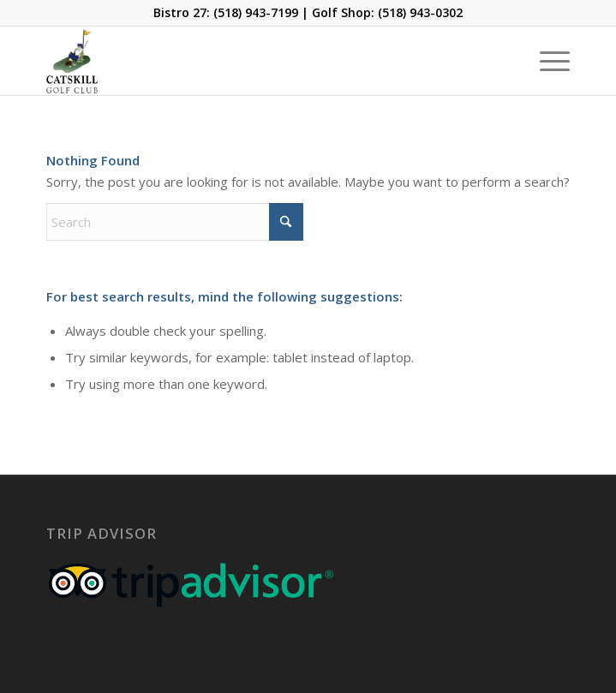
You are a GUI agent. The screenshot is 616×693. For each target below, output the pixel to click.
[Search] (175, 222)
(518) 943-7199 (256, 12)
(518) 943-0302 (420, 12)
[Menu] (546, 61)
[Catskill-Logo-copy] (256, 61)
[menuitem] (546, 61)
